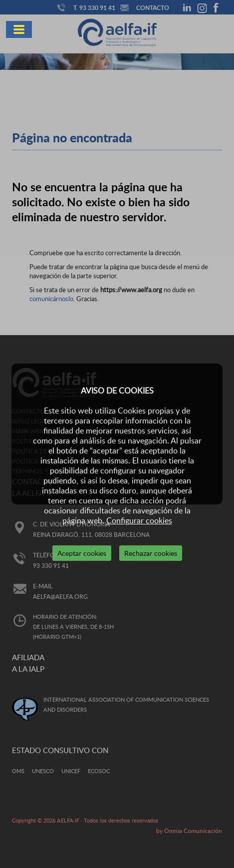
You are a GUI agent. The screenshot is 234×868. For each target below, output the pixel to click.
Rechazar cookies (151, 553)
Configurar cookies (139, 520)
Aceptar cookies (82, 553)
